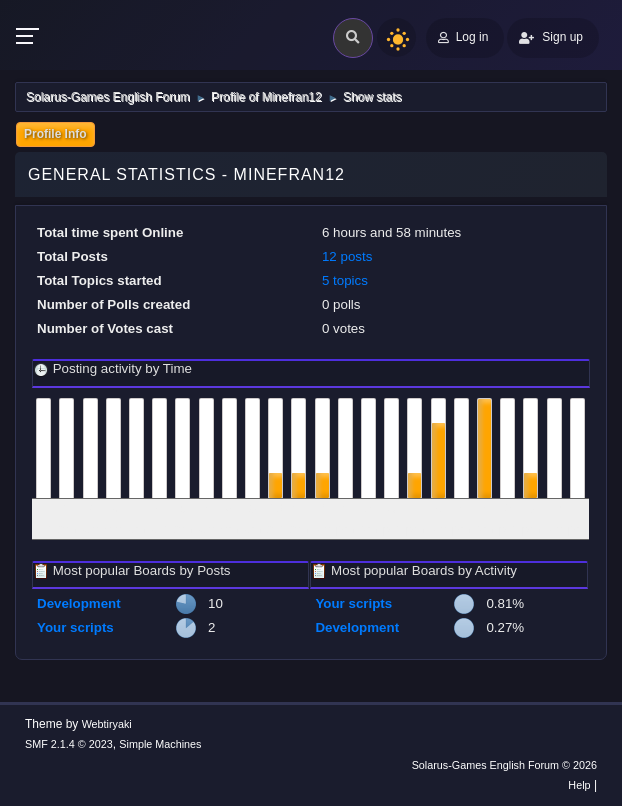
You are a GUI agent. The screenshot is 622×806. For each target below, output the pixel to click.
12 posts (347, 256)
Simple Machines (160, 744)
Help (579, 785)
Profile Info (55, 134)
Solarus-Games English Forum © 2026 (504, 765)
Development (79, 603)
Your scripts (75, 627)
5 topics (345, 280)
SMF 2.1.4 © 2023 (69, 744)
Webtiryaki (107, 724)
